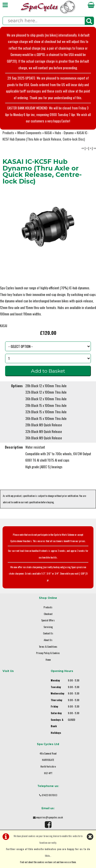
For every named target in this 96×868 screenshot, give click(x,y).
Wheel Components (29, 133)
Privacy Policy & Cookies (48, 653)
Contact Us (48, 633)
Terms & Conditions (48, 647)
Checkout (48, 614)
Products (8, 133)
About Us (48, 640)
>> (95, 148)
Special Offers (48, 620)
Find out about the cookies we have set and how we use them (48, 862)
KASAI (48, 133)
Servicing (48, 627)
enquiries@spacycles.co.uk (50, 817)
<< (83, 148)
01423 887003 (49, 795)
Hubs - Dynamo (64, 133)
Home (48, 660)
